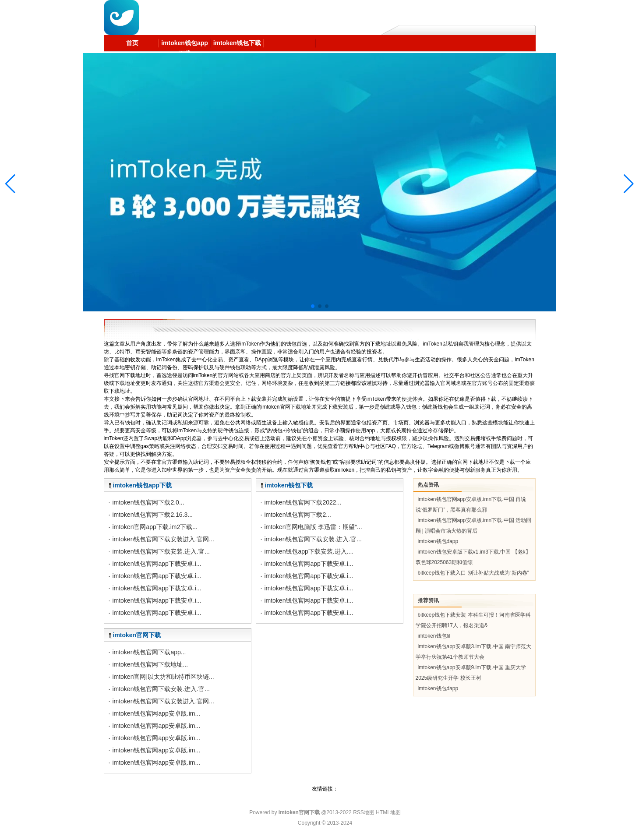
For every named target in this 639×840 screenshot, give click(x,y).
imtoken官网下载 (137, 635)
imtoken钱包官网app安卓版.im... (156, 713)
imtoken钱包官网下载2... (297, 515)
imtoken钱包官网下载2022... (303, 502)
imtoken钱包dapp (438, 541)
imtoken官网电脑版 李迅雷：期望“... (313, 527)
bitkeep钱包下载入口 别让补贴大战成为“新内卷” (473, 573)
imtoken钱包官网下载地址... (150, 664)
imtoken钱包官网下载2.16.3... (152, 515)
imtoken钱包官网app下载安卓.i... (157, 564)
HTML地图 (388, 812)
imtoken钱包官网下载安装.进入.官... (161, 551)
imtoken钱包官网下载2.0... (148, 502)
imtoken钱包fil (434, 636)
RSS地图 (364, 812)
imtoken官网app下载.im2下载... (155, 527)
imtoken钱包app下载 (143, 485)
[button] (629, 184)
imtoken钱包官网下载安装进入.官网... (163, 539)
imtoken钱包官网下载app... (149, 652)
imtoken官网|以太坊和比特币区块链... (163, 677)
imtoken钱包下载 (289, 485)
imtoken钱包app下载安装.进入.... (309, 551)
